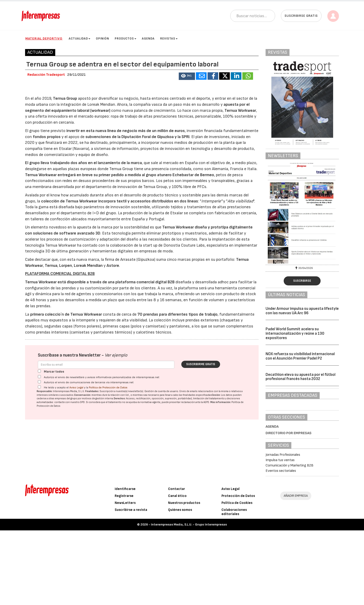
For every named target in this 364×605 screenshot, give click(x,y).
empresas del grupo (66, 529)
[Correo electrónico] (106, 495)
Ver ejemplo (116, 485)
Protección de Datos (238, 570)
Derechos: (120, 529)
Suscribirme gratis (201, 494)
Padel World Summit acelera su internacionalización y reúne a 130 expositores (295, 333)
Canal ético (177, 570)
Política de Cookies (237, 577)
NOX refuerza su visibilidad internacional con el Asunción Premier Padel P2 (300, 356)
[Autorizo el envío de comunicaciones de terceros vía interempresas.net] (39, 512)
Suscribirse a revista (131, 584)
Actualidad (80, 39)
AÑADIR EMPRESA (296, 570)
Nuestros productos (184, 577)
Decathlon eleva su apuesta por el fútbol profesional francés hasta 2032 (301, 377)
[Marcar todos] (39, 501)
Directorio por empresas (289, 433)
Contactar (177, 564)
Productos (125, 39)
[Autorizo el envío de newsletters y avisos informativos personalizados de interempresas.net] (39, 507)
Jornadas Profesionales (283, 455)
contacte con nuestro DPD (70, 532)
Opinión (102, 39)
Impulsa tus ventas (280, 460)
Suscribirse (302, 281)
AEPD (206, 532)
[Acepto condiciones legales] (39, 517)
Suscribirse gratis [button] (301, 16)
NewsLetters (125, 577)
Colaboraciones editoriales (234, 587)
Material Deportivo (44, 38)
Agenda (148, 39)
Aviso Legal (76, 518)
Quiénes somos (180, 584)
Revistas (169, 39)
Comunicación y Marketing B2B (289, 465)
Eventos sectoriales (281, 471)
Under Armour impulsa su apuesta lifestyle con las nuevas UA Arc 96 (302, 311)
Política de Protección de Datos (108, 518)
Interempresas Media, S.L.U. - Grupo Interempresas (189, 599)
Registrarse (124, 570)
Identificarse (125, 564)
